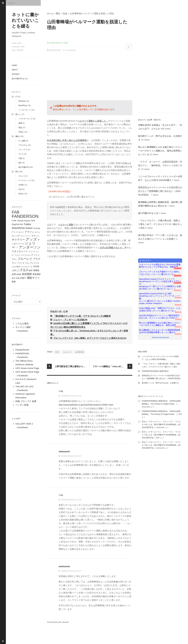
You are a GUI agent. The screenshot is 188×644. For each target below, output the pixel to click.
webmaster (56, 43)
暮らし (18, 114)
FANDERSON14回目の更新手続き (155, 371)
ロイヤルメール (27, 267)
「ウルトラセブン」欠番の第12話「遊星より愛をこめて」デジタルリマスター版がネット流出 (160, 224)
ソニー (17, 255)
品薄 (14, 274)
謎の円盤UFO (24, 167)
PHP (21, 225)
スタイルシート (20, 251)
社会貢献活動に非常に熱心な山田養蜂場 (67, 140)
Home (14, 65)
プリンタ (21, 263)
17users (178, 283)
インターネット (25, 110)
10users (178, 290)
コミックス (23, 150)
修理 (31, 271)
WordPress (23, 105)
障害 (14, 282)
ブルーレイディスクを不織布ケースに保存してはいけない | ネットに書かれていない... (160, 273)
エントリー (145, 261)
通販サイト (33, 278)
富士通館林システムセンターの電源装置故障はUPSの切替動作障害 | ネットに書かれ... (160, 331)
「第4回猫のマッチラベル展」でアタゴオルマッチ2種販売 (82, 316)
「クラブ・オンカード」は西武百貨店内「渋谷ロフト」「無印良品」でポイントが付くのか (160, 165)
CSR (57, 352)
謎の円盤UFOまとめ (20, 79)
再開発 (36, 270)
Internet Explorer (24, 221)
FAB (16, 212)
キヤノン (35, 236)
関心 (17, 172)
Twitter (27, 224)
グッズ (31, 239)
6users (178, 326)
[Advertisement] (90, 77)
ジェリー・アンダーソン (26, 245)
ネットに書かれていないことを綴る (25, 20)
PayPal (15, 224)
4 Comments (69, 50)
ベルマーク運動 (66, 225)
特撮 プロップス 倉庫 (26, 401)
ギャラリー (18, 240)
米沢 (13, 278)
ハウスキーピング (26, 119)
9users (178, 297)
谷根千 (23, 278)
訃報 (18, 278)
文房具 (21, 185)
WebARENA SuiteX (22, 228)
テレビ (21, 154)
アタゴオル (23, 145)
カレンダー (16, 236)
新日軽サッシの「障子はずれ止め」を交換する (160, 383)
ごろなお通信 (22, 323)
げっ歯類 (22, 141)
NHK (33, 221)
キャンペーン (26, 236)
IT (16, 97)
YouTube (37, 228)
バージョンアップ (29, 255)
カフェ (37, 232)
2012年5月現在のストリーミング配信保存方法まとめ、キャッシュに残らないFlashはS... (159, 317)
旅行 (20, 163)
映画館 (19, 274)
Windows (22, 101)
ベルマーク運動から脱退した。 (93, 121)
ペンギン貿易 (22, 405)
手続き (21, 132)
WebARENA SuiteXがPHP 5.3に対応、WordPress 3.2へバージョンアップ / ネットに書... (160, 295)
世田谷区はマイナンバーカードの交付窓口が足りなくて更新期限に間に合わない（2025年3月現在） (160, 191)
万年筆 (36, 267)
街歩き (21, 194)
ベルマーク (67, 352)
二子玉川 (23, 270)
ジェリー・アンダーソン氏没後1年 (70, 320)
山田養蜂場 (79, 352)
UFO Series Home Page (27, 368)
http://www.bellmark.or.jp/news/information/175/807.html (86, 405)
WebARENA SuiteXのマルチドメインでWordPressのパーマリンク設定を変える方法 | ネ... (160, 280)
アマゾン (29, 232)
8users (178, 312)
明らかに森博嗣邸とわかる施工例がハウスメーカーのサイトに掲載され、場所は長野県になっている (160, 151)
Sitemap (16, 74)
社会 (20, 189)
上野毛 (14, 271)
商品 (20, 128)
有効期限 (27, 274)
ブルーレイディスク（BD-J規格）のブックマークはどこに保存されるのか (90, 338)
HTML (14, 221)
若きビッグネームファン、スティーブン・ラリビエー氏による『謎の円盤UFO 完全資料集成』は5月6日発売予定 (161, 424)
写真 (20, 158)
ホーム (50, 13)
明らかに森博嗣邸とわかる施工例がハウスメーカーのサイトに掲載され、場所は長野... (160, 324)
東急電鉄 (37, 274)
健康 (20, 123)
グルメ (21, 176)
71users (178, 268)
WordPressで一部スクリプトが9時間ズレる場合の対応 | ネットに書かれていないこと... (160, 288)
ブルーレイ (25, 259)
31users (178, 275)
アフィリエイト (18, 232)
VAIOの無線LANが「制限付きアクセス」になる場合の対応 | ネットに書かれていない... (160, 309)
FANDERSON (25, 216)
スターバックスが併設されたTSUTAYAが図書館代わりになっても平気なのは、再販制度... (160, 266)
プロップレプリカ (32, 263)
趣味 (17, 136)
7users (178, 319)
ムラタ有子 (16, 267)
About (15, 70)
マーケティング (25, 180)
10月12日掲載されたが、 (112, 248)
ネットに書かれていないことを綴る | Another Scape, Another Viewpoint (160, 302)
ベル (61, 391)
